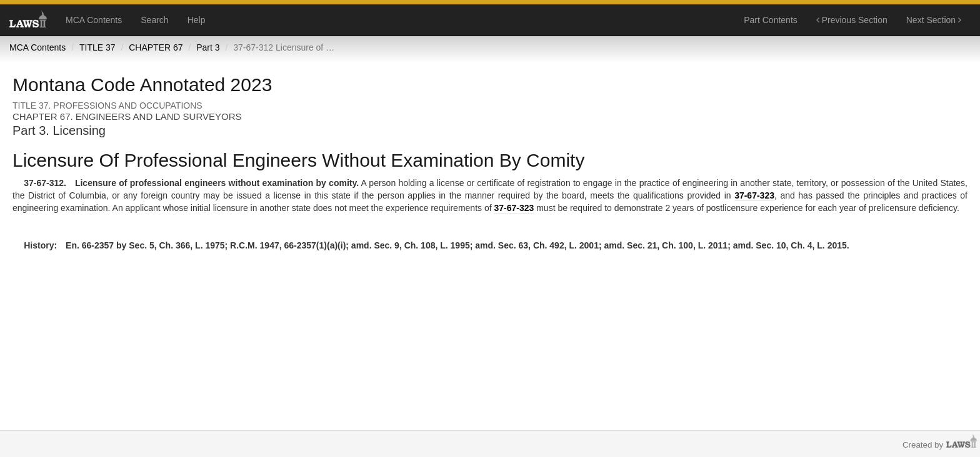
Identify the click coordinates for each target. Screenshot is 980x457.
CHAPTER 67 (156, 47)
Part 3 (208, 47)
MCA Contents (94, 20)
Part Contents (771, 20)
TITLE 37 (97, 47)
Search (154, 20)
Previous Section (852, 20)
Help (197, 20)
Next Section (934, 20)
